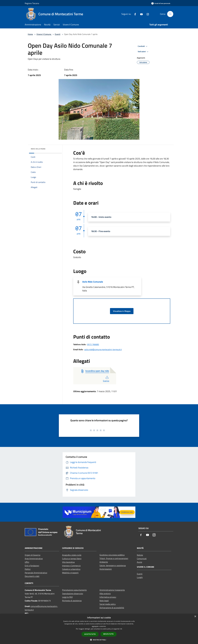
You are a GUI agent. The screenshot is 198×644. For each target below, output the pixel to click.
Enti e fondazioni (32, 566)
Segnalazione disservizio (73, 594)
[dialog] (99, 629)
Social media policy (108, 604)
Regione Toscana (32, 3)
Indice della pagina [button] (38, 149)
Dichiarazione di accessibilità (112, 608)
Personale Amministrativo (36, 573)
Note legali (104, 601)
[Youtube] (140, 14)
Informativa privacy (108, 597)
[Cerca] (170, 14)
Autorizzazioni (106, 569)
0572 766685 (93, 344)
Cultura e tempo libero (72, 559)
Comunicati (142, 559)
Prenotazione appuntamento (74, 590)
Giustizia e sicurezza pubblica (112, 555)
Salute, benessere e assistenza (113, 565)
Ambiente (104, 562)
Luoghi (140, 577)
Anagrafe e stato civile (72, 555)
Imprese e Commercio (71, 566)
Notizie (140, 555)
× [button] (195, 617)
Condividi (143, 46)
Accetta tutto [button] (90, 634)
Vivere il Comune (44, 34)
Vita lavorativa (68, 562)
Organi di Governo (33, 555)
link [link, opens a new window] (121, 629)
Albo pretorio (105, 594)
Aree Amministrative (34, 559)
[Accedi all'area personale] (161, 3)
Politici (28, 569)
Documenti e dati (32, 576)
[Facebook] (134, 14)
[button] (99, 640)
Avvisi (139, 562)
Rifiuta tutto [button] (108, 634)
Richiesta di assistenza (72, 601)
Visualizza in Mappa (122, 311)
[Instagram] (147, 14)
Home (30, 34)
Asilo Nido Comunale (93, 282)
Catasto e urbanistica (71, 569)
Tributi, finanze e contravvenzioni (114, 558)
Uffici (27, 562)
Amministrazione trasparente (112, 590)
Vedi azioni (143, 52)
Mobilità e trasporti (70, 573)
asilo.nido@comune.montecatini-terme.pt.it (103, 349)
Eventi (58, 34)
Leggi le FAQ (67, 597)
